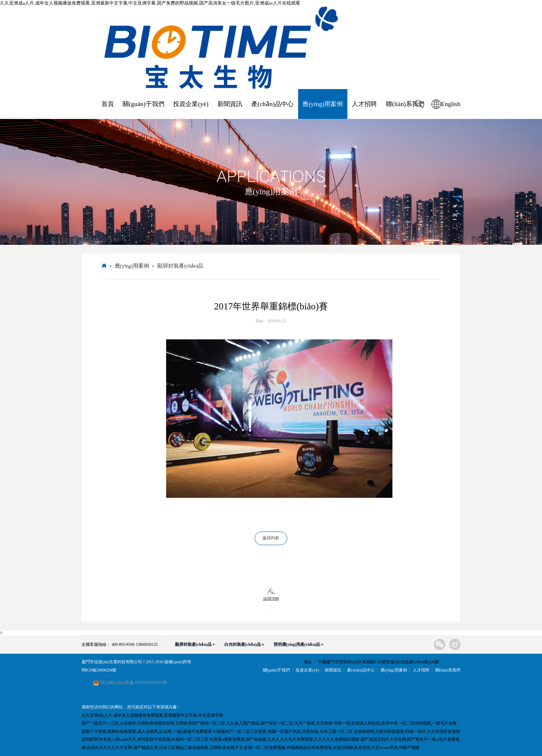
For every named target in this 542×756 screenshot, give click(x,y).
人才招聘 (364, 104)
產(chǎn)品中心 (272, 104)
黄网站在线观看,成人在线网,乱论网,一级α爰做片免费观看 (159, 731)
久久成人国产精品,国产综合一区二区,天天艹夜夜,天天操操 (279, 723)
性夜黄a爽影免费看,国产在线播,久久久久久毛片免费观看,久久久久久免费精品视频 (284, 739)
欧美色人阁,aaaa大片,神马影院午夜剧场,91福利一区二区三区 (154, 739)
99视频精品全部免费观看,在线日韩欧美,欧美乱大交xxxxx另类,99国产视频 (353, 748)
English (451, 104)
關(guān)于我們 (143, 104)
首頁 (108, 104)
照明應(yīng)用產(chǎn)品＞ (299, 644)
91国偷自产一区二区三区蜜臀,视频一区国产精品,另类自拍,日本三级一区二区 (283, 731)
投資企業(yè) (191, 104)
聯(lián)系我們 (405, 104)
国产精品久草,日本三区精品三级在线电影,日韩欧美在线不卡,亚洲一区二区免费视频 (209, 748)
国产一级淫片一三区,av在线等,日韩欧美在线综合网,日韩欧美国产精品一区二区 (153, 723)
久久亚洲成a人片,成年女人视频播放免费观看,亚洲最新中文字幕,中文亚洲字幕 (152, 715)
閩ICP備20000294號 (99, 670)
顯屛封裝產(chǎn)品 (181, 266)
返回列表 (271, 538)
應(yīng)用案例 (323, 104)
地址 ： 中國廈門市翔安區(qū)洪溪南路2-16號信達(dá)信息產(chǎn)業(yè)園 (371, 662)
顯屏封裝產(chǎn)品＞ (195, 644)
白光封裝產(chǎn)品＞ (245, 644)
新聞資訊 (230, 104)
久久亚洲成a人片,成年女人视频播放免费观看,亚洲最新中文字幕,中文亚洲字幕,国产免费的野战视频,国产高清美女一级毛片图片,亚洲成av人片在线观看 (150, 3)
